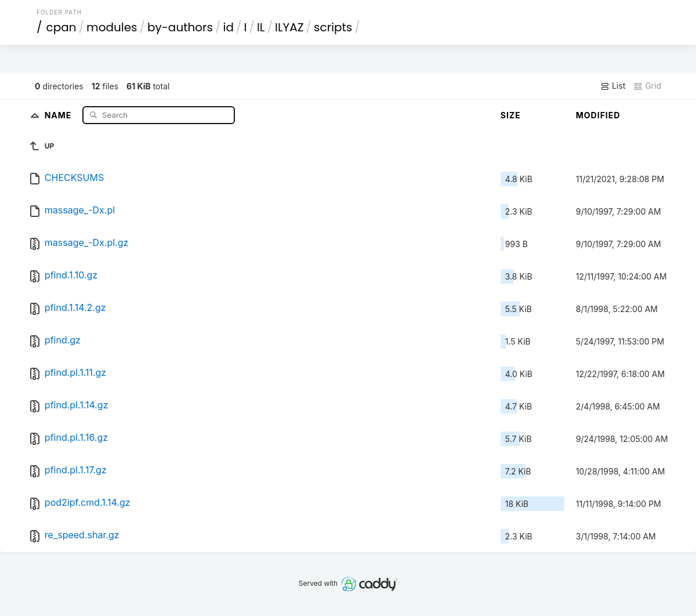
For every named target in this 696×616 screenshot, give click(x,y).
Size (511, 115)
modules (112, 27)
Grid (647, 86)
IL (261, 27)
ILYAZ (289, 27)
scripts (333, 27)
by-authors (180, 27)
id (229, 27)
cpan (61, 27)
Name (59, 115)
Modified (598, 115)
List (613, 86)
